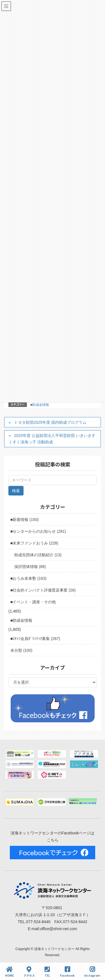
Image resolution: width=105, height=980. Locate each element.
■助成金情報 (40, 405)
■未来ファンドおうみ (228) (34, 543)
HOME (9, 972)
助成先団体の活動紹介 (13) (38, 555)
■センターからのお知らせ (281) (38, 531)
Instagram (92, 972)
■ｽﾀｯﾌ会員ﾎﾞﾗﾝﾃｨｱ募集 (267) (35, 639)
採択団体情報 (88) (30, 567)
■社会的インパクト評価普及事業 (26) (43, 590)
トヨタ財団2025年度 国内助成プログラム (50, 422)
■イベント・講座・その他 (33, 602)
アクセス (29, 972)
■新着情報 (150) (25, 520)
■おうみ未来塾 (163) (28, 578)
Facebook (67, 972)
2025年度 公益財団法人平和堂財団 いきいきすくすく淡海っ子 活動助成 (52, 439)
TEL (47, 972)
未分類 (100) (21, 650)
